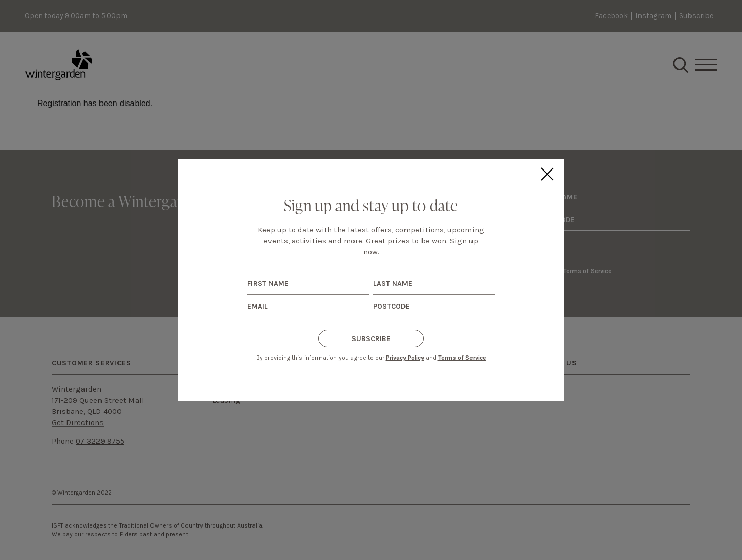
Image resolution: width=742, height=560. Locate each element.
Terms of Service (462, 358)
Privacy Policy (405, 358)
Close (547, 174)
